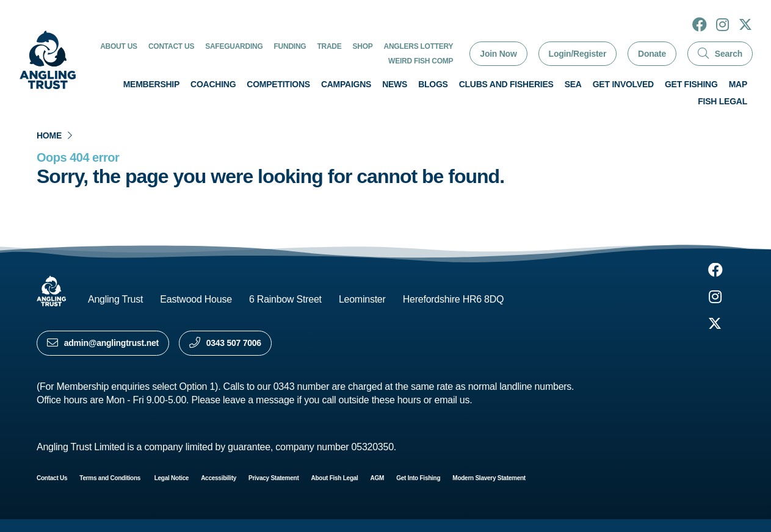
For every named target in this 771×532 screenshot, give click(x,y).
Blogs (433, 84)
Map (738, 84)
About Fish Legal (335, 478)
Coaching (213, 84)
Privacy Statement (273, 478)
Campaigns (346, 84)
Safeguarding (234, 46)
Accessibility (219, 478)
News (395, 84)
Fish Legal (722, 101)
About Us (119, 46)
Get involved (623, 84)
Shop (363, 46)
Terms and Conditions (110, 478)
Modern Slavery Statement (489, 478)
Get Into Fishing (418, 478)
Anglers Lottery (419, 46)
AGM (378, 478)
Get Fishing (691, 84)
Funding (290, 46)
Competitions (278, 84)
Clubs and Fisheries (506, 84)
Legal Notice (172, 478)
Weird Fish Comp (421, 61)
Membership (151, 84)
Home (49, 135)
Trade (329, 46)
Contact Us (171, 46)
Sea (573, 84)
